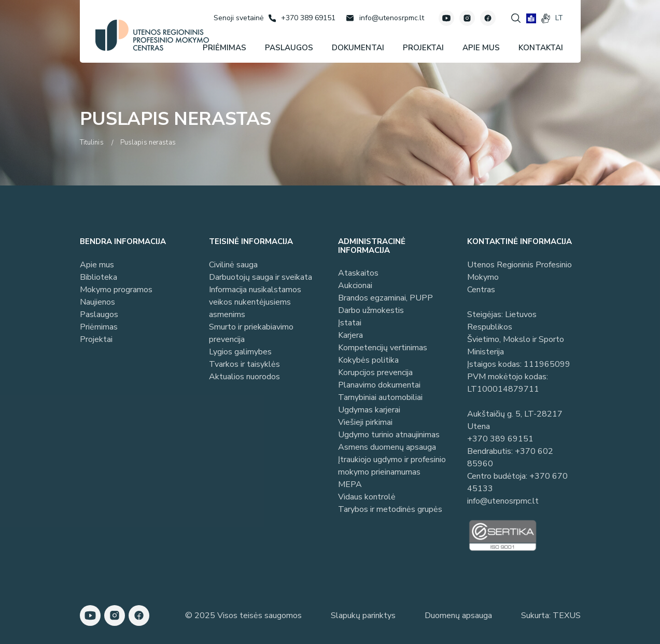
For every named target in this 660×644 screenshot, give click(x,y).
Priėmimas (99, 327)
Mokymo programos (116, 290)
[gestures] (546, 18)
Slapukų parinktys (363, 616)
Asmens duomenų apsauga (387, 447)
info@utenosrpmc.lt (503, 501)
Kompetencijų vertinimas (383, 348)
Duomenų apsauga (458, 616)
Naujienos (97, 302)
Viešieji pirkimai (365, 422)
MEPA (350, 484)
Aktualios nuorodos (244, 377)
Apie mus (97, 265)
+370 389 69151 (500, 439)
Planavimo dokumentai (379, 385)
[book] (531, 18)
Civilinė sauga (233, 265)
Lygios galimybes (240, 352)
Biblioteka (99, 277)
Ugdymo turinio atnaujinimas (389, 435)
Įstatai (350, 323)
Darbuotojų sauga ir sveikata (261, 277)
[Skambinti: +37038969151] (302, 18)
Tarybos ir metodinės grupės (390, 509)
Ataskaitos (358, 273)
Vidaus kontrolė (367, 497)
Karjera (350, 335)
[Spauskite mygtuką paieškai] (516, 18)
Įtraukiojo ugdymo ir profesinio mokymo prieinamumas (392, 466)
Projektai (96, 339)
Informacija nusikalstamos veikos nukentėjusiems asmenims (255, 302)
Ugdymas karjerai (369, 410)
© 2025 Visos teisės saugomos (243, 616)
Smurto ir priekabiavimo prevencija (251, 333)
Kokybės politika (368, 360)
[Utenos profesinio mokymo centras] (152, 35)
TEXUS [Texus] (567, 616)
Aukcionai (355, 285)
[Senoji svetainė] (238, 18)
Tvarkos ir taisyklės (244, 364)
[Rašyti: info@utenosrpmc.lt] (385, 18)
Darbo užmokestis (371, 310)
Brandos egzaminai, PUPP (385, 298)
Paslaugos (99, 314)
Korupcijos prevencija (375, 373)
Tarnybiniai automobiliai (380, 397)
